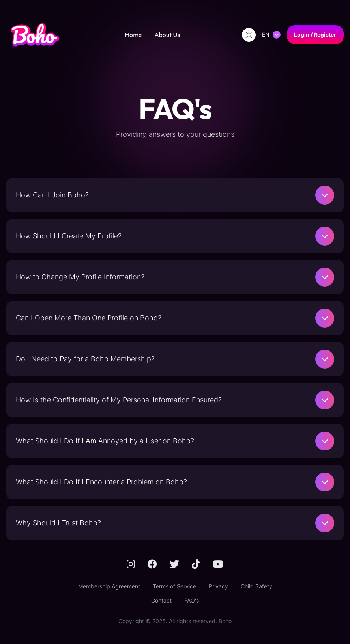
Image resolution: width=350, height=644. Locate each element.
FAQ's (192, 600)
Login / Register (315, 34)
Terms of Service (174, 586)
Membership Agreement (109, 586)
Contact (161, 600)
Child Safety (256, 586)
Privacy (218, 586)
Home (134, 35)
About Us (167, 35)
